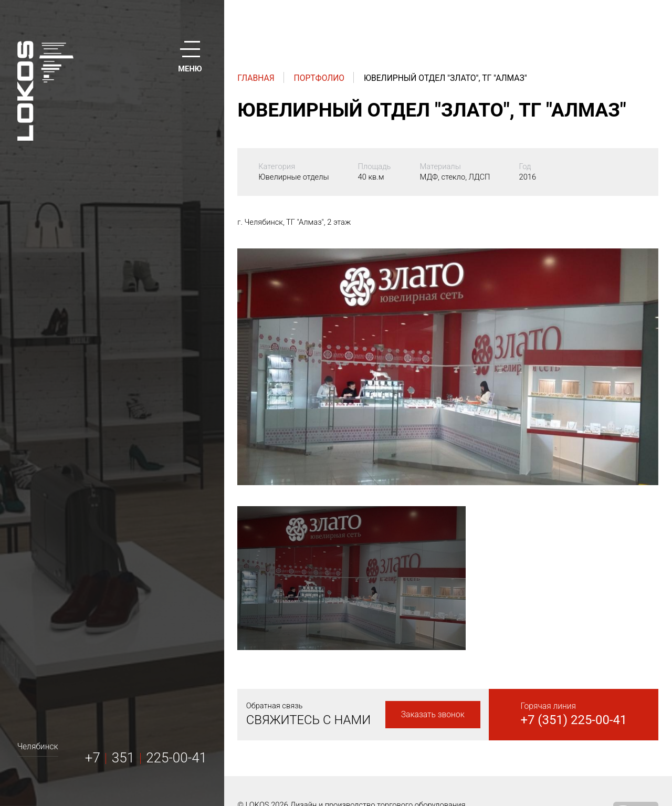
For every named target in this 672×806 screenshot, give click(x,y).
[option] (448, 367)
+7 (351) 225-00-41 (574, 720)
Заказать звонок (433, 714)
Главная (256, 78)
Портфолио (319, 78)
